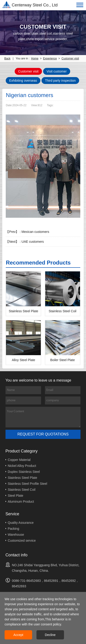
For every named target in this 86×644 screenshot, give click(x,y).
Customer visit (70, 59)
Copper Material (19, 460)
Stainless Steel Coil (22, 490)
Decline (50, 635)
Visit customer (57, 71)
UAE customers (33, 242)
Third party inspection (60, 81)
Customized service (22, 541)
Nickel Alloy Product (22, 466)
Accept (18, 635)
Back (7, 59)
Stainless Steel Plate (22, 478)
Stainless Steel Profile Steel (28, 484)
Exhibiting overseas (23, 81)
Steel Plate (16, 496)
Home (35, 59)
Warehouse (16, 535)
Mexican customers (35, 232)
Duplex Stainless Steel (24, 472)
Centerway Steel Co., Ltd (30, 5)
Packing (14, 529)
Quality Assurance (21, 523)
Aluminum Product (21, 502)
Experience (50, 59)
